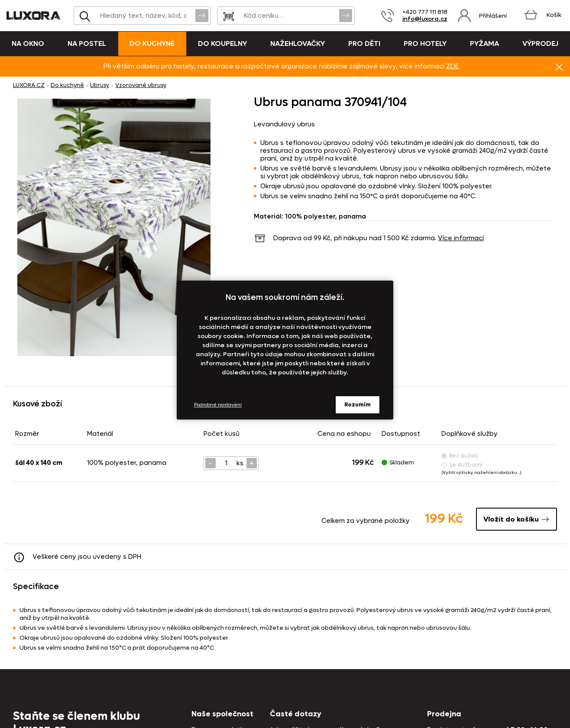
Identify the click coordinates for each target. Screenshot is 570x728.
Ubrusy (100, 85)
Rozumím (358, 404)
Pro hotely (425, 43)
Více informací (461, 238)
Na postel (87, 43)
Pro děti (364, 43)
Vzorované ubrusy (141, 85)
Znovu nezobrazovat (559, 67)
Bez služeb (460, 456)
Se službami (462, 465)
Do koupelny (222, 43)
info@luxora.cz (425, 19)
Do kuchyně (152, 43)
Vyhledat (202, 15)
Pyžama (484, 43)
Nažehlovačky (298, 43)
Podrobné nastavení (218, 405)
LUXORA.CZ (29, 85)
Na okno (28, 43)
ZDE (452, 66)
